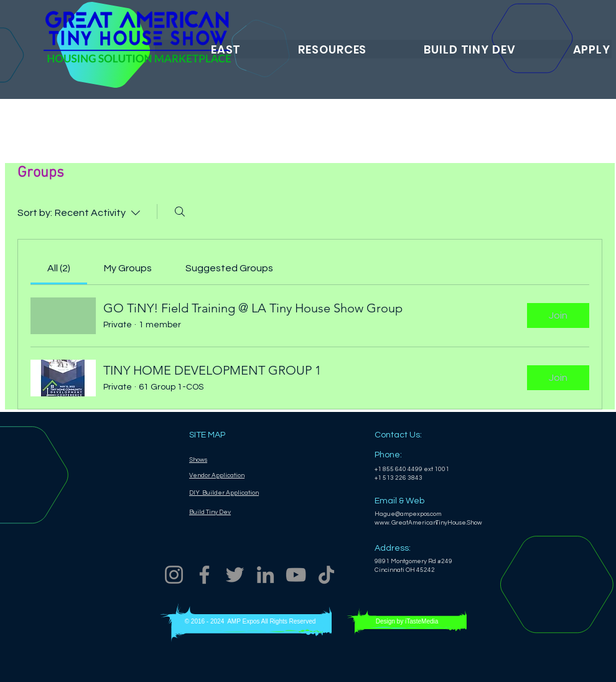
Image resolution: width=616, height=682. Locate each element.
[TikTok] (326, 575)
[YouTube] (296, 575)
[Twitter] (235, 575)
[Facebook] (204, 575)
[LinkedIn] (265, 575)
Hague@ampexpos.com (408, 514)
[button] (198, 49)
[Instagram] (174, 575)
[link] (59, 268)
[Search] (180, 212)
